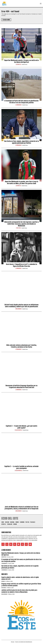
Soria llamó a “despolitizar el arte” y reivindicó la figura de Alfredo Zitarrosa (22, 265)
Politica (19, 228)
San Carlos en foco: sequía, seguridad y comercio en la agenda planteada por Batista (21, 142)
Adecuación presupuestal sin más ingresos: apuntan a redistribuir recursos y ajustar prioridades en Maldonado (22, 224)
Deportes (19, 64)
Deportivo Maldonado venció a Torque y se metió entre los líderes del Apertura (22, 61)
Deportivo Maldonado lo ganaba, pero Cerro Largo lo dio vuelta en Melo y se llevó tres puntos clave (22, 182)
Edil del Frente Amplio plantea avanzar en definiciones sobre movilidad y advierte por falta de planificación (21, 306)
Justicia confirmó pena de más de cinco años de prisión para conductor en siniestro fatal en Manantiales (19, 591)
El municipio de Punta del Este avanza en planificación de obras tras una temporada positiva (21, 102)
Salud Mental (19, 430)
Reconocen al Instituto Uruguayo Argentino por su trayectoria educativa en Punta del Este (21, 386)
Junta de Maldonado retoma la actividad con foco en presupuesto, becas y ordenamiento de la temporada (21, 508)
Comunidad (19, 105)
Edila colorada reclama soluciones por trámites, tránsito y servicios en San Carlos (21, 346)
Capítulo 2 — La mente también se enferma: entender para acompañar (22, 467)
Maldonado (19, 309)
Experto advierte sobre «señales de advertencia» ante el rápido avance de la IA (20, 578)
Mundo (3, 581)
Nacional (4, 588)
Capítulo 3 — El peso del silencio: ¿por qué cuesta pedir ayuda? (21, 427)
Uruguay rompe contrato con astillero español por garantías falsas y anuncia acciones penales (21, 585)
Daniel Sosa (25, 64)
